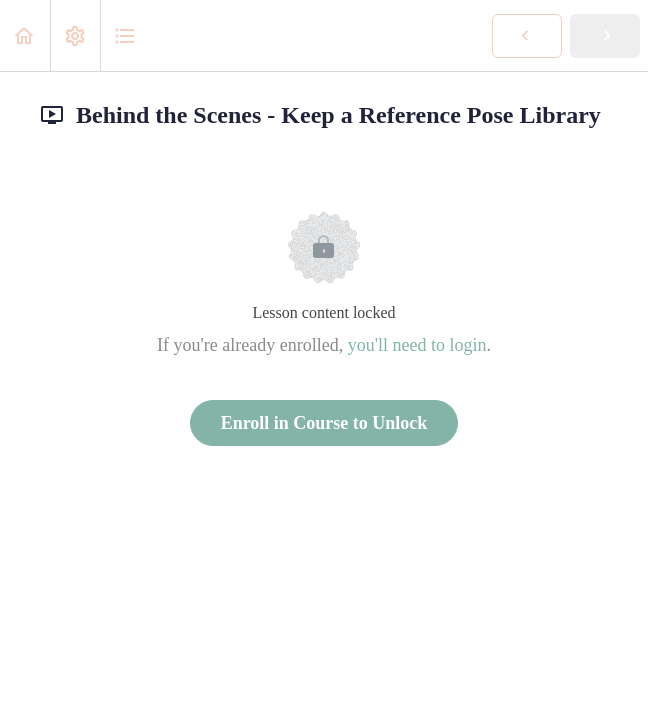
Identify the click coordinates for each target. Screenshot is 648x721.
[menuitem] (75, 35)
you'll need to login (417, 345)
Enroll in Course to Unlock (324, 423)
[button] (25, 35)
